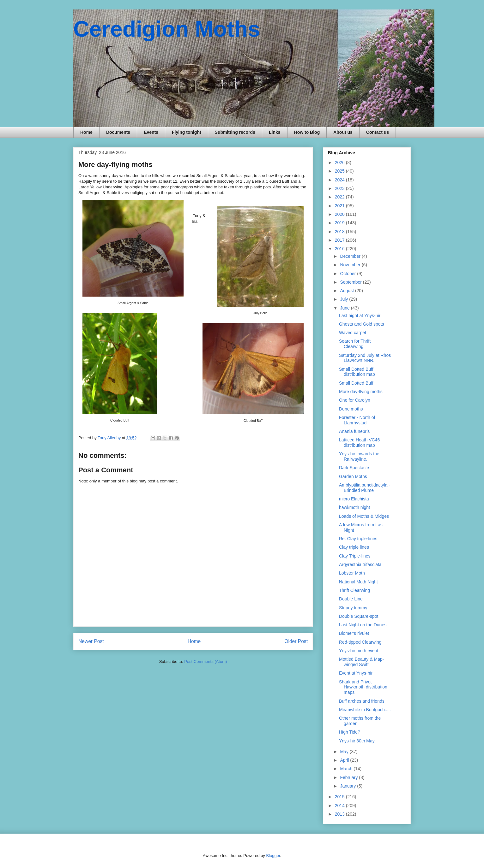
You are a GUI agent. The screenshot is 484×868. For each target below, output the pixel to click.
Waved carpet (353, 333)
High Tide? (350, 732)
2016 (340, 249)
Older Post (296, 641)
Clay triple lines (354, 547)
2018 (340, 232)
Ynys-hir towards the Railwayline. (359, 456)
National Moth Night (358, 582)
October (348, 274)
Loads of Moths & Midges (364, 516)
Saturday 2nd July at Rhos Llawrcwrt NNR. (365, 358)
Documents (118, 132)
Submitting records (235, 132)
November (351, 265)
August (347, 291)
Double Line (351, 599)
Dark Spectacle (354, 468)
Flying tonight (187, 132)
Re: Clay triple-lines (358, 539)
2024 (340, 180)
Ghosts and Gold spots (361, 324)
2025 (340, 171)
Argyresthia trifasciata (360, 564)
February (349, 777)
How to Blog (307, 132)
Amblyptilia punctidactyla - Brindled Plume (365, 488)
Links (275, 132)
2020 (340, 214)
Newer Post (91, 641)
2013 (340, 814)
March (347, 769)
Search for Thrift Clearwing (355, 344)
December (351, 256)
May (345, 752)
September (351, 282)
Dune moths (351, 409)
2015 (340, 797)
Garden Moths (353, 476)
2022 (340, 197)
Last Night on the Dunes (363, 625)
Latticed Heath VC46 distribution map (359, 443)
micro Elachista (354, 499)
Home (86, 132)
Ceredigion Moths (167, 29)
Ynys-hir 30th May (357, 741)
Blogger (273, 856)
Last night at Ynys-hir (360, 316)
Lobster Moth (352, 573)
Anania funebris (354, 431)
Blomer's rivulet (354, 633)
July (345, 299)
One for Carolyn (355, 400)
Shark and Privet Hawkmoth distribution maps (363, 687)
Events (151, 132)
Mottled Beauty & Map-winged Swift (361, 662)
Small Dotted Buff (356, 383)
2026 (340, 162)
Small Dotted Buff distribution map (357, 372)
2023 (340, 188)
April (345, 760)
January (348, 786)
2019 (340, 223)
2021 (340, 206)
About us (343, 132)
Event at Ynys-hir (356, 673)
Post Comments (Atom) (206, 661)
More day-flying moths (361, 392)
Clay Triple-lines (355, 556)
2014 (340, 806)
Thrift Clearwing (354, 590)
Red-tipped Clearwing (360, 642)
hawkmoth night (354, 507)
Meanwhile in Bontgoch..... (365, 710)
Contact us (378, 132)
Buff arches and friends (362, 701)
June (345, 308)
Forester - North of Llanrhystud (357, 420)
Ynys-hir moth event (359, 651)
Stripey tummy (353, 608)
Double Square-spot (359, 616)
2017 (340, 240)
